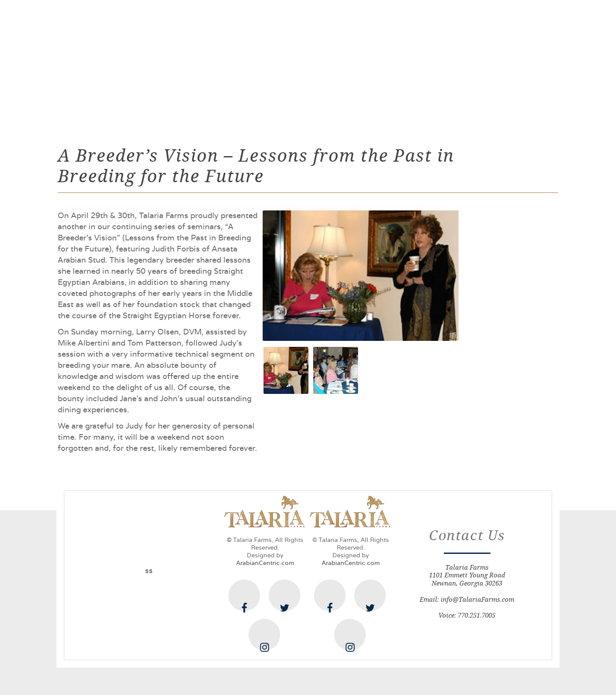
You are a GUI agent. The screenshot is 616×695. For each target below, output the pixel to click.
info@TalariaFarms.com (477, 599)
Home (134, 62)
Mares (281, 62)
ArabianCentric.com (265, 563)
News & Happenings (406, 62)
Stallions (233, 62)
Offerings (331, 62)
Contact (476, 62)
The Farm (180, 62)
